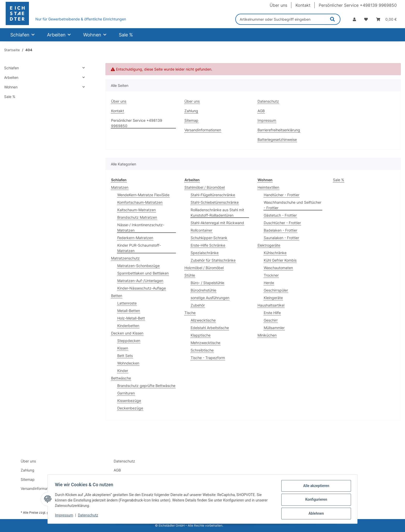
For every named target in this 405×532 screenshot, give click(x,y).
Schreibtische (202, 350)
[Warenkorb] (386, 19)
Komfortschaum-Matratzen (140, 202)
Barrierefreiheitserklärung (279, 130)
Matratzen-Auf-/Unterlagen (140, 281)
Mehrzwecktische (205, 343)
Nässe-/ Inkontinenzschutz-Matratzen (141, 227)
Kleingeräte (273, 298)
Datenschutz (89, 516)
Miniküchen (267, 335)
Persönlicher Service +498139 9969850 (358, 5)
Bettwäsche (121, 378)
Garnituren (126, 393)
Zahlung (191, 111)
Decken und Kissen (127, 333)
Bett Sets (125, 356)
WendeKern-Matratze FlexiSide (143, 195)
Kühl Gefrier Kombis (280, 260)
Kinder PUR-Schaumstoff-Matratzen (139, 248)
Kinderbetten (128, 326)
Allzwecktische (203, 320)
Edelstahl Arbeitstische (210, 328)
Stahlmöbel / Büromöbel (205, 187)
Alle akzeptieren (315, 487)
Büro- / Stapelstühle (207, 283)
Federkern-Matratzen (135, 238)
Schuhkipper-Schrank (209, 238)
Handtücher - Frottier (282, 195)
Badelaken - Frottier (281, 230)
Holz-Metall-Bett (131, 318)
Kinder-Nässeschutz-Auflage (142, 288)
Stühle (190, 275)
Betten (117, 296)
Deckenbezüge (130, 408)
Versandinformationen (203, 130)
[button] (354, 19)
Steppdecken (129, 341)
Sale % (338, 180)
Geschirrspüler (276, 290)
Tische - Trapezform (208, 358)
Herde (269, 283)
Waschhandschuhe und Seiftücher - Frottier (293, 205)
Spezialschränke (205, 253)
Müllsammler (274, 328)
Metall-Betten (129, 311)
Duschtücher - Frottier (282, 223)
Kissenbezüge (129, 401)
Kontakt (303, 5)
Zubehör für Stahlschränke (213, 260)
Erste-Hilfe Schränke (208, 245)
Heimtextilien (268, 187)
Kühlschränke (275, 253)
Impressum (65, 516)
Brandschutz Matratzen (137, 217)
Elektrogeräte (269, 245)
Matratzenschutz (125, 258)
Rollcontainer (201, 230)
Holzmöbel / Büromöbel (204, 268)
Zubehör (198, 305)
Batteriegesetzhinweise (277, 139)
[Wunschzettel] (366, 19)
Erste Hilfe (272, 313)
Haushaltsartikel (271, 305)
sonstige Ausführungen (210, 298)
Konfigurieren (315, 500)
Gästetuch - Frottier (280, 215)
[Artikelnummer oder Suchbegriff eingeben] (280, 19)
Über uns (278, 5)
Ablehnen (315, 514)
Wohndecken (128, 363)
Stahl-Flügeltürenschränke (213, 195)
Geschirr (271, 320)
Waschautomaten (278, 268)
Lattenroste (127, 303)
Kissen (123, 348)
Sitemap (191, 120)
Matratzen (120, 187)
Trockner (271, 275)
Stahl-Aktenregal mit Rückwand (217, 223)
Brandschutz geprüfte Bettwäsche (146, 386)
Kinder (123, 371)
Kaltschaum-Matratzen (137, 210)
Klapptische (201, 335)
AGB (261, 111)
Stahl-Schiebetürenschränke (215, 202)
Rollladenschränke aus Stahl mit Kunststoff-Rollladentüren (217, 212)
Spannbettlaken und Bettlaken (143, 273)
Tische (190, 313)
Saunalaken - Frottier (281, 238)
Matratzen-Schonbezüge (138, 266)
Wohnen (11, 87)
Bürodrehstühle (203, 290)
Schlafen (11, 68)
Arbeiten (11, 77)
